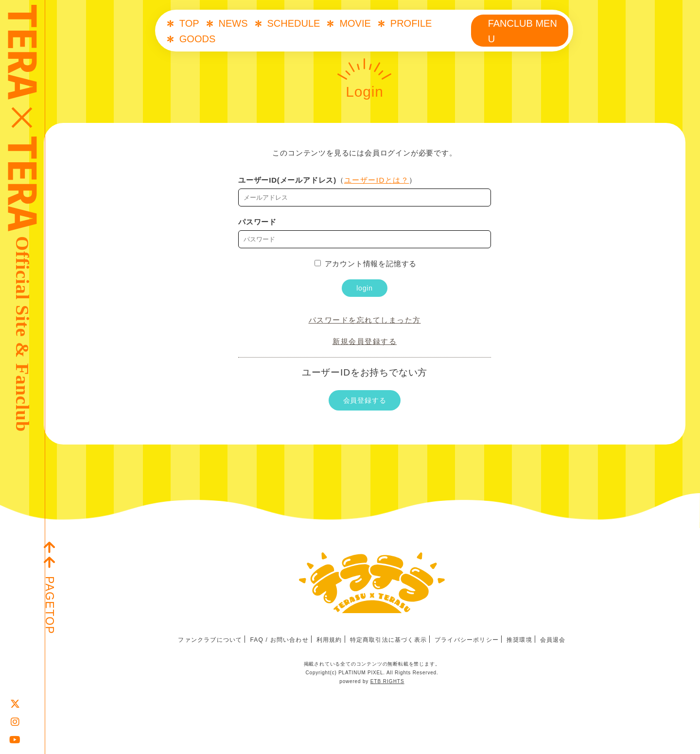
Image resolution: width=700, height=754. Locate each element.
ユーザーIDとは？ (377, 180)
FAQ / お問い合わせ (279, 640)
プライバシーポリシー (467, 640)
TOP (189, 23)
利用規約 (329, 640)
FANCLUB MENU (523, 31)
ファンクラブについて (210, 640)
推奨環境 (519, 640)
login (365, 288)
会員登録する (365, 400)
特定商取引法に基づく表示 (388, 640)
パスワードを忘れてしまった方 (365, 320)
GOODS (197, 39)
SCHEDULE (294, 23)
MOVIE (355, 23)
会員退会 (553, 640)
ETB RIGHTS (387, 681)
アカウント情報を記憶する (366, 264)
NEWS (233, 23)
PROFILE (411, 23)
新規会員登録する (365, 341)
